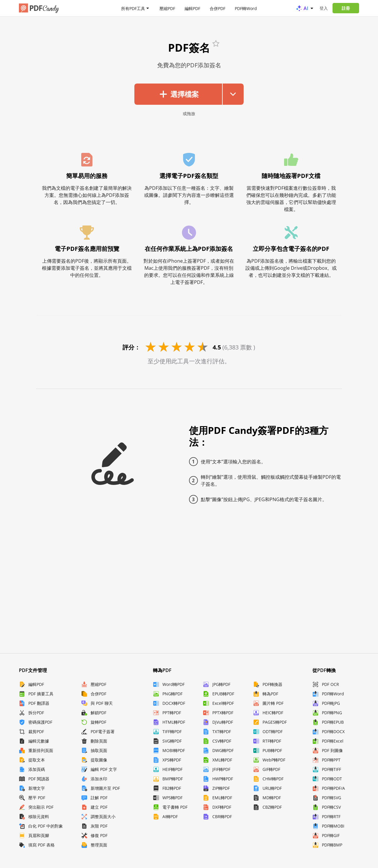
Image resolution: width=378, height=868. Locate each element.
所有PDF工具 (133, 8)
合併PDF (217, 8)
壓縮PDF (167, 8)
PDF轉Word (246, 8)
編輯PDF (192, 8)
